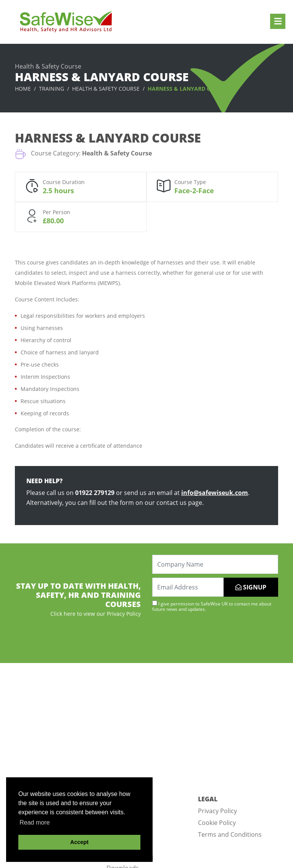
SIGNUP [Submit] (251, 587)
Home (23, 89)
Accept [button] (79, 842)
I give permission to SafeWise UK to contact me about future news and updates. (212, 606)
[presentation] (210, 637)
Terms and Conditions (230, 834)
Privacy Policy (217, 811)
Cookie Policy (217, 823)
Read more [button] (35, 822)
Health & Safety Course (106, 89)
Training (52, 89)
